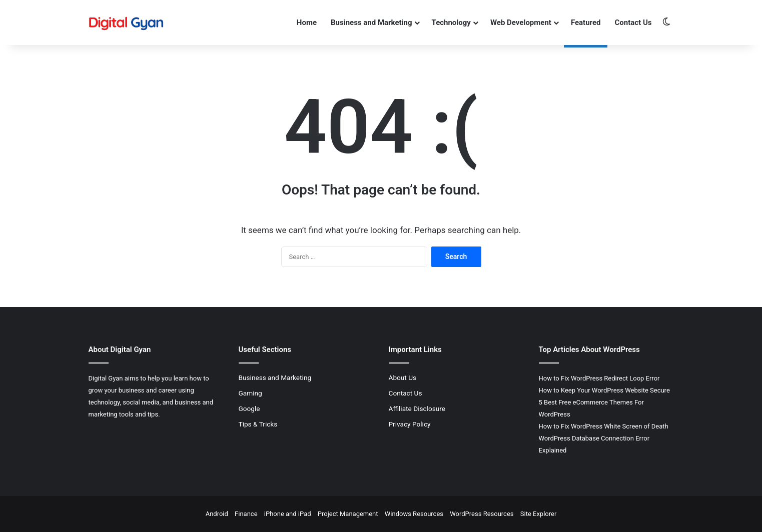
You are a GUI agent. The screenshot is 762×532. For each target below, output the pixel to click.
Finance (246, 514)
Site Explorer (539, 514)
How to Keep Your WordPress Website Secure (604, 390)
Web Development (521, 22)
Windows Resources (414, 514)
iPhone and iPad (288, 514)
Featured (586, 22)
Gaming (250, 393)
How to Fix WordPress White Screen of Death (604, 426)
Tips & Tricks (258, 424)
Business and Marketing (371, 22)
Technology (451, 22)
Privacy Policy (410, 424)
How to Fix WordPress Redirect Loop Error (599, 378)
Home (307, 22)
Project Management (348, 514)
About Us (403, 377)
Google (249, 408)
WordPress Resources (482, 514)
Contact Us (633, 22)
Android (217, 514)
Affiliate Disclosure (417, 408)
